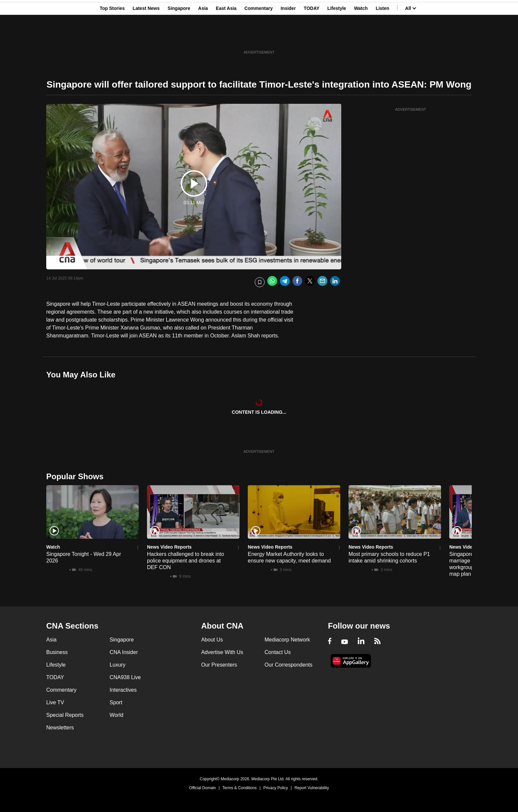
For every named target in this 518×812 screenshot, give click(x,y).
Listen (382, 37)
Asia (203, 37)
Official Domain (202, 788)
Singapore (179, 37)
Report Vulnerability (312, 788)
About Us (212, 640)
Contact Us (278, 652)
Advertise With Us (222, 652)
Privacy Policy (276, 788)
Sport (116, 702)
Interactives (123, 690)
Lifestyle (337, 37)
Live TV (55, 702)
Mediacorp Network (287, 640)
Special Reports (65, 715)
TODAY (311, 37)
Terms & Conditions (240, 788)
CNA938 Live (125, 677)
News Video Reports (169, 547)
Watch (361, 37)
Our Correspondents (289, 665)
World (117, 715)
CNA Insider (124, 652)
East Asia (226, 37)
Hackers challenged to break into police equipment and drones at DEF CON (185, 561)
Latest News (146, 37)
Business (57, 652)
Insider (288, 37)
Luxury (118, 665)
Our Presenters (219, 665)
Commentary (259, 37)
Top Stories (112, 37)
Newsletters (60, 728)
